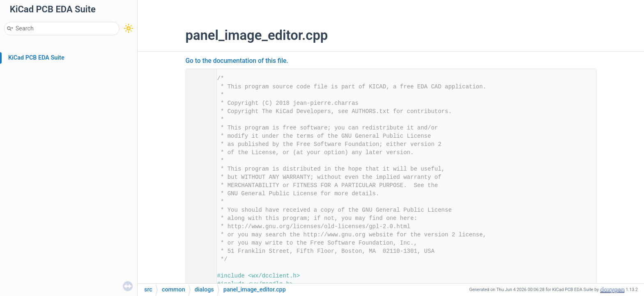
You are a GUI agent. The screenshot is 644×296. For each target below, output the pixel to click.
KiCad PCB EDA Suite (36, 58)
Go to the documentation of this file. (237, 61)
